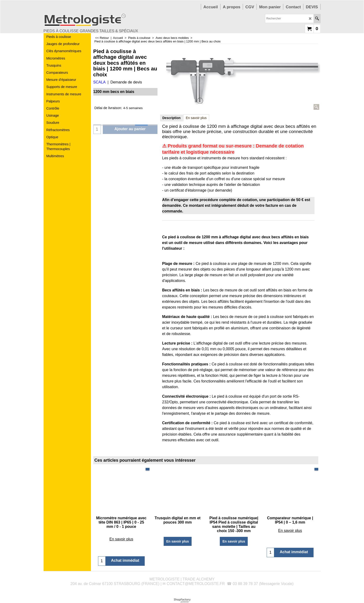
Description (172, 118)
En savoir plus (196, 118)
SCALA (99, 82)
